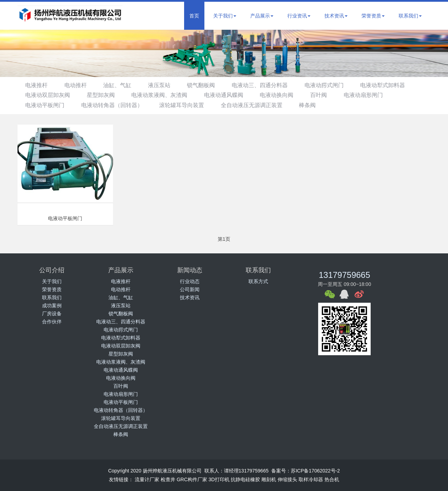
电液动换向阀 (287, 95)
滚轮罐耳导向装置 (187, 105)
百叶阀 (330, 95)
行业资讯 (299, 16)
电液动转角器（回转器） (115, 105)
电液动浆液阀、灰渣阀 (165, 95)
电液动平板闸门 (46, 105)
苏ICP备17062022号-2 (315, 471)
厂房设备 (52, 314)
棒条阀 (317, 105)
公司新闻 (190, 289)
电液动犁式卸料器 (399, 85)
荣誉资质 (373, 16)
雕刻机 (269, 479)
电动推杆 (79, 85)
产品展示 (262, 16)
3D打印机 (219, 479)
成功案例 (52, 306)
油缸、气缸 (123, 85)
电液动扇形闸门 (377, 95)
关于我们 (225, 16)
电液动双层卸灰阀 (49, 95)
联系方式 (258, 281)
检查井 (168, 479)
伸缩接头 (287, 479)
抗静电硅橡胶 (245, 479)
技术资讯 (336, 16)
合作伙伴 (52, 322)
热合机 (332, 479)
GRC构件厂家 (192, 479)
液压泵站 (167, 85)
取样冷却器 (311, 479)
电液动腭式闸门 (338, 85)
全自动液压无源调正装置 (259, 105)
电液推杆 (37, 85)
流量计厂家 (147, 479)
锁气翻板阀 (211, 85)
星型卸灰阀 (104, 95)
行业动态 (190, 281)
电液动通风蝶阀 (231, 95)
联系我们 (410, 16)
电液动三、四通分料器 (272, 85)
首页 (194, 16)
